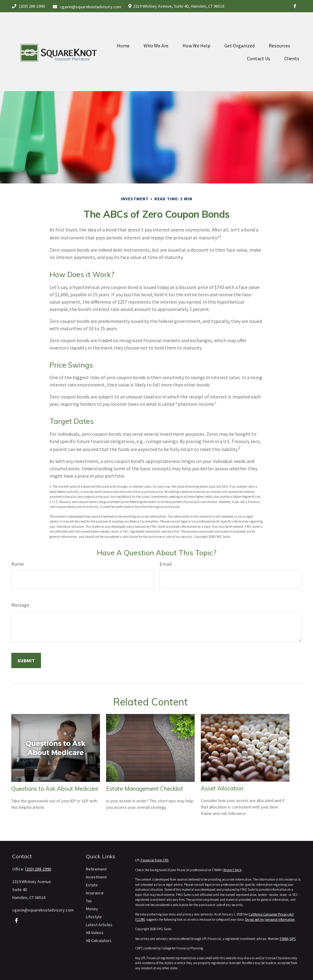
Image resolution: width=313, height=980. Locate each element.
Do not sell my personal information (270, 919)
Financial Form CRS (155, 860)
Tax (89, 901)
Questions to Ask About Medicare (55, 789)
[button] (123, 32)
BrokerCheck (232, 870)
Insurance (95, 893)
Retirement (96, 869)
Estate (92, 885)
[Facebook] (295, 6)
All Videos (95, 933)
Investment (96, 877)
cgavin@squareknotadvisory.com (87, 7)
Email (166, 564)
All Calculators (99, 941)
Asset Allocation (222, 788)
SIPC (293, 939)
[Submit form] (26, 660)
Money (92, 909)
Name (18, 564)
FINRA (284, 939)
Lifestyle (94, 917)
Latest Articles (99, 925)
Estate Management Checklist (145, 789)
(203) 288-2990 (28, 6)
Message (20, 605)
